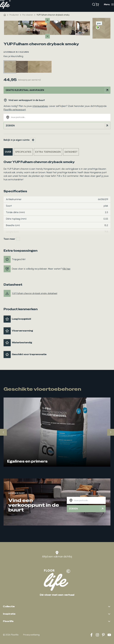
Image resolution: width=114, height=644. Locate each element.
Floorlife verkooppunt (15, 110)
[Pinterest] (103, 635)
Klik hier (66, 269)
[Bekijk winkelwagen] (97, 4)
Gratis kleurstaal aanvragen (58, 90)
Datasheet (71, 152)
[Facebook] (91, 635)
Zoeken (58, 126)
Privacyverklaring (31, 635)
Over (8, 152)
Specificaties (23, 152)
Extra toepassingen (48, 152)
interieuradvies (40, 106)
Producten (14, 15)
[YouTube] (109, 635)
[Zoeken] (94, 4)
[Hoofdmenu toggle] (109, 4)
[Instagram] (97, 635)
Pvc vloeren (28, 15)
